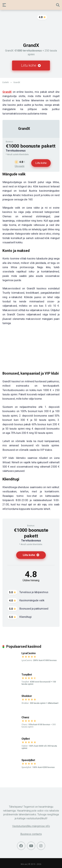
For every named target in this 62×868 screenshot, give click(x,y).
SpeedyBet (28, 760)
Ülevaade (20, 166)
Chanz (25, 717)
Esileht (6, 82)
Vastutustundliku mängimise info (31, 826)
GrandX (24, 129)
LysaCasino (29, 653)
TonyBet (27, 675)
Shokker (27, 696)
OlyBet (26, 739)
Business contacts (31, 834)
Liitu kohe (31, 65)
